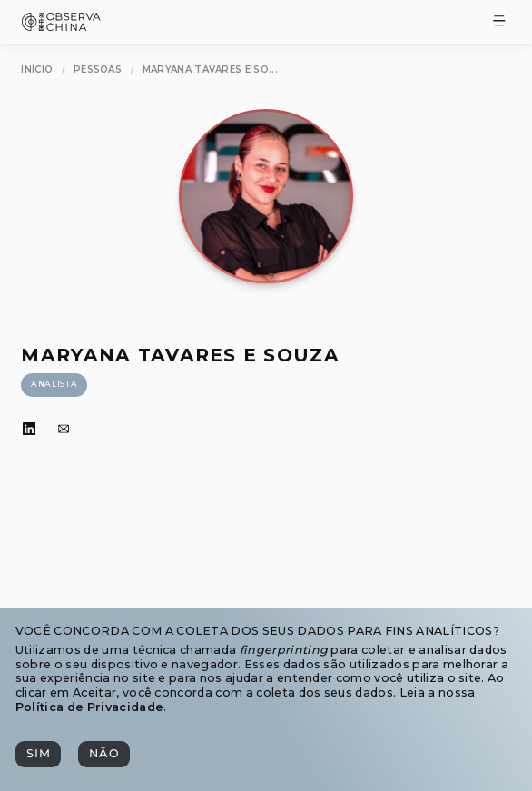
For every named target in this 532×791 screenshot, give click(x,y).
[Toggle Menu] (499, 22)
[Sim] (38, 754)
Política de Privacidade (89, 707)
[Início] (37, 69)
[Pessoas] (98, 69)
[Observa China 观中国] (61, 26)
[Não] (103, 754)
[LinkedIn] (29, 430)
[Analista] (54, 385)
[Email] (64, 430)
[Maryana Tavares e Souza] (210, 69)
